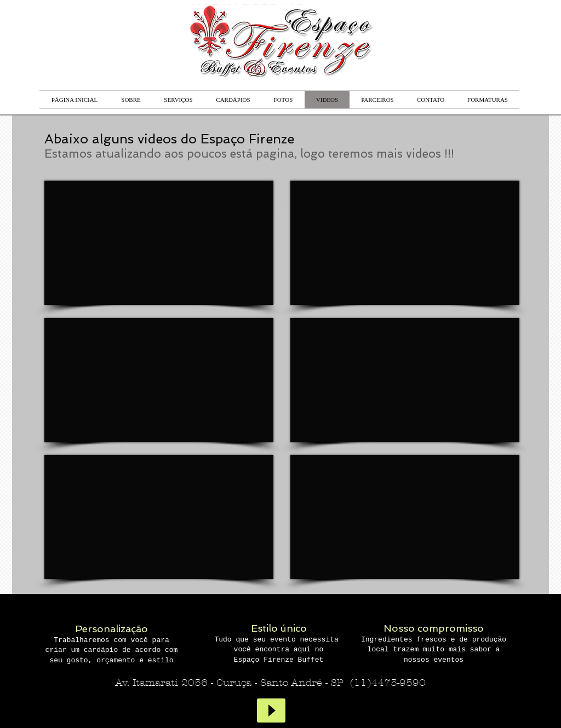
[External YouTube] (405, 243)
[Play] (271, 710)
